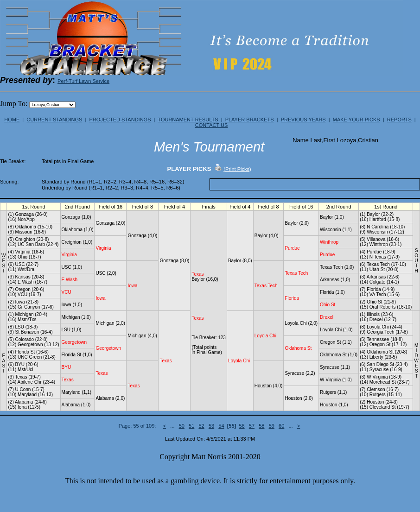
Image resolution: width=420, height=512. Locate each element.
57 (252, 426)
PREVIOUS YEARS (303, 120)
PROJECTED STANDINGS (120, 120)
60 (281, 426)
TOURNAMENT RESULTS (188, 120)
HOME (12, 120)
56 (242, 426)
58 (261, 426)
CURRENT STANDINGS (54, 120)
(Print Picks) (237, 169)
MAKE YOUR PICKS (356, 120)
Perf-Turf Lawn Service (83, 81)
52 (201, 426)
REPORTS (399, 120)
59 (272, 426)
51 (191, 426)
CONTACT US (212, 125)
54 (221, 426)
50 (182, 426)
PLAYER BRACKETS (250, 120)
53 (211, 426)
